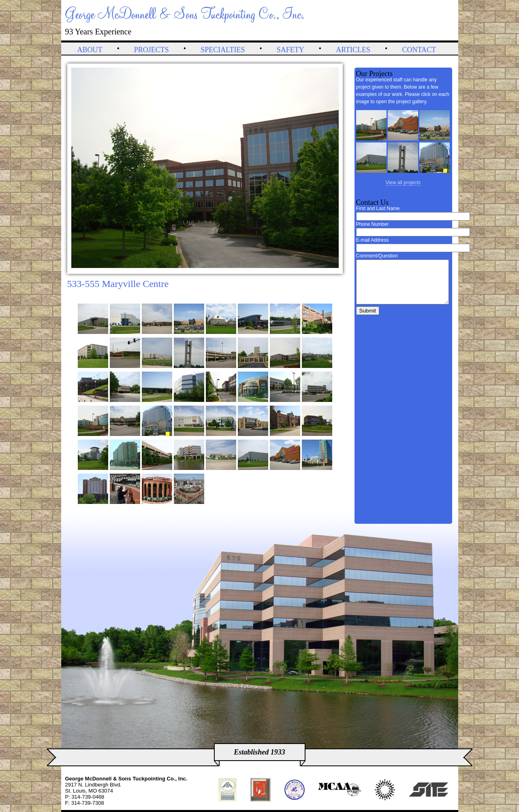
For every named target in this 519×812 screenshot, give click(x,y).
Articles (353, 50)
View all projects (403, 183)
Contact (419, 50)
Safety (290, 50)
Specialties (223, 50)
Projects (152, 50)
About (90, 50)
